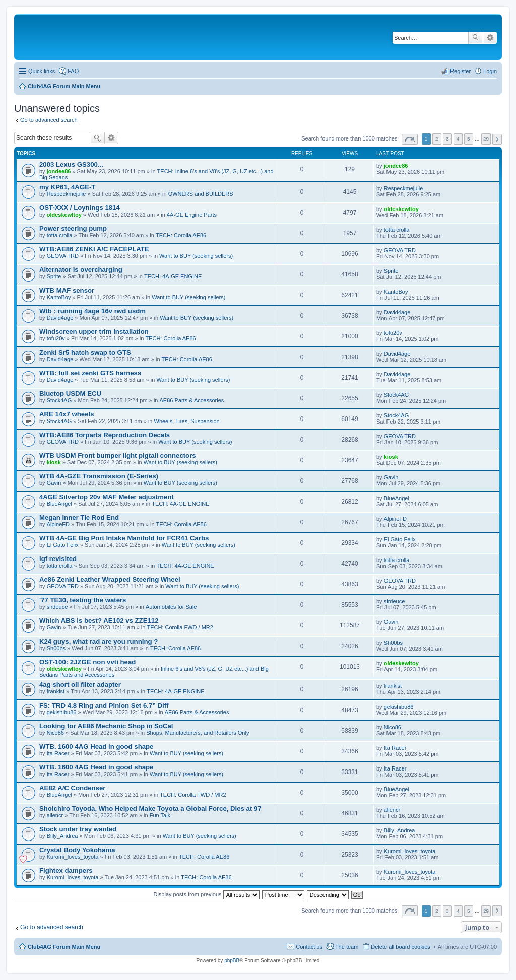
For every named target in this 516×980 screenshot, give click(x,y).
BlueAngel (59, 504)
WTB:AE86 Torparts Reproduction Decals (105, 435)
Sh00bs (56, 648)
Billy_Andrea (62, 836)
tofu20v (56, 338)
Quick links (42, 71)
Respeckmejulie (67, 194)
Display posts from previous (206, 894)
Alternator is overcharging (81, 270)
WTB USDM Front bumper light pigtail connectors (118, 456)
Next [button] (497, 139)
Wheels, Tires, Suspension (187, 421)
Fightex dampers (66, 870)
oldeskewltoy (64, 215)
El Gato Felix (63, 545)
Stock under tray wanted (78, 829)
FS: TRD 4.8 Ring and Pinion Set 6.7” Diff (104, 705)
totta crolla (60, 235)
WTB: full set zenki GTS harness (90, 373)
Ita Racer (58, 753)
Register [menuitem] (460, 71)
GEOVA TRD (63, 256)
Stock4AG (59, 400)
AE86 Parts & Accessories (192, 400)
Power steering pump (73, 228)
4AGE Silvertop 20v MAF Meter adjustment (107, 497)
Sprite (54, 276)
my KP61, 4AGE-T (67, 187)
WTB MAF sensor (67, 290)
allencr (55, 815)
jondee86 (59, 171)
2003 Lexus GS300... (71, 164)
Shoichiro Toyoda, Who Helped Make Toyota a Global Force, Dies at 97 (150, 809)
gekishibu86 (62, 712)
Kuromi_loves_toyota (73, 857)
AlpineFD (58, 524)
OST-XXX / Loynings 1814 (80, 208)
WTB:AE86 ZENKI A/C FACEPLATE (94, 249)
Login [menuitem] (490, 71)
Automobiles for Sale (171, 607)
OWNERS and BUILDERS (201, 194)
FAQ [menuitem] (73, 71)
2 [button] (437, 139)
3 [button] (447, 139)
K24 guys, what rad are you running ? (99, 641)
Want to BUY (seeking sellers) (196, 256)
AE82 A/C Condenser (72, 788)
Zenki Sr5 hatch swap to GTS (85, 352)
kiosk (54, 462)
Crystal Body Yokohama (77, 850)
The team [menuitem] (347, 947)
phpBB (232, 961)
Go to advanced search (49, 120)
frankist (56, 691)
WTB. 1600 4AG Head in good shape (96, 747)
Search (476, 38)
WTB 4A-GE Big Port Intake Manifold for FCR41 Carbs (124, 538)
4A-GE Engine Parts (192, 215)
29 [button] (486, 139)
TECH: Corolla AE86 (181, 235)
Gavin (54, 483)
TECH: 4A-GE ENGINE (173, 276)
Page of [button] (410, 139)
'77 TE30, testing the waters (83, 600)
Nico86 (55, 733)
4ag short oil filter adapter (80, 685)
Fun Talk (160, 815)
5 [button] (469, 139)
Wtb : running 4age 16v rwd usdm (92, 311)
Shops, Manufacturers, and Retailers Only (198, 733)
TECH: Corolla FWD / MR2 (180, 627)
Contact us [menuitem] (309, 947)
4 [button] (458, 139)
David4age (60, 318)
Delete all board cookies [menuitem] (400, 947)
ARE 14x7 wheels (67, 414)
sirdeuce (57, 607)
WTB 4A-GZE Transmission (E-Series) (99, 476)
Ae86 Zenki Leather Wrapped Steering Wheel (110, 579)
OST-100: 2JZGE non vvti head (87, 662)
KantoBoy (59, 297)
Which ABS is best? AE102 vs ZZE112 (99, 621)
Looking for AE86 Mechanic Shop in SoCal (106, 726)
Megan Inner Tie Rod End (79, 517)
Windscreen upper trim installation (94, 332)
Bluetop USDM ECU (70, 394)
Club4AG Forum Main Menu (64, 947)
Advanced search (490, 38)
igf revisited (58, 559)
